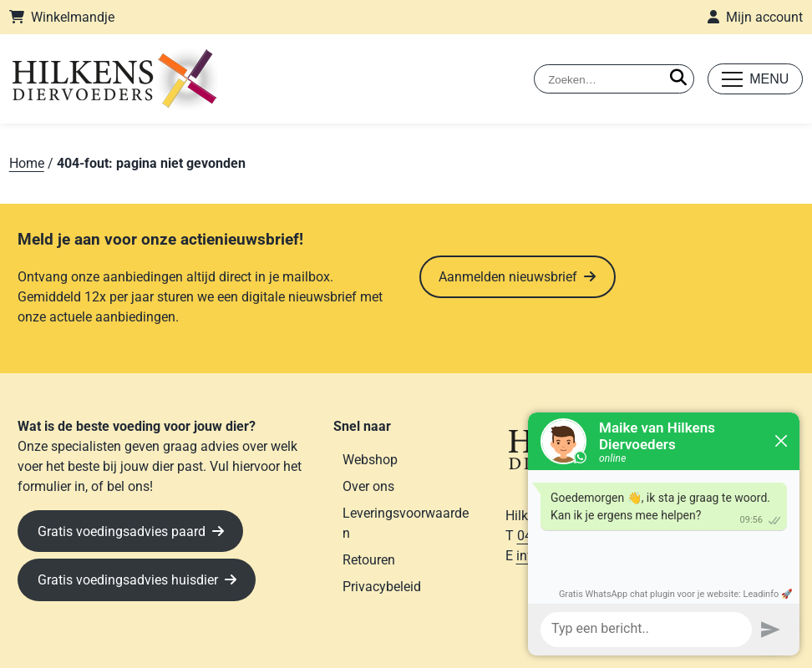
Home (27, 163)
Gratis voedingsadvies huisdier (128, 580)
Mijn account (764, 17)
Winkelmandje (73, 17)
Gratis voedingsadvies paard (122, 531)
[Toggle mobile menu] (755, 79)
